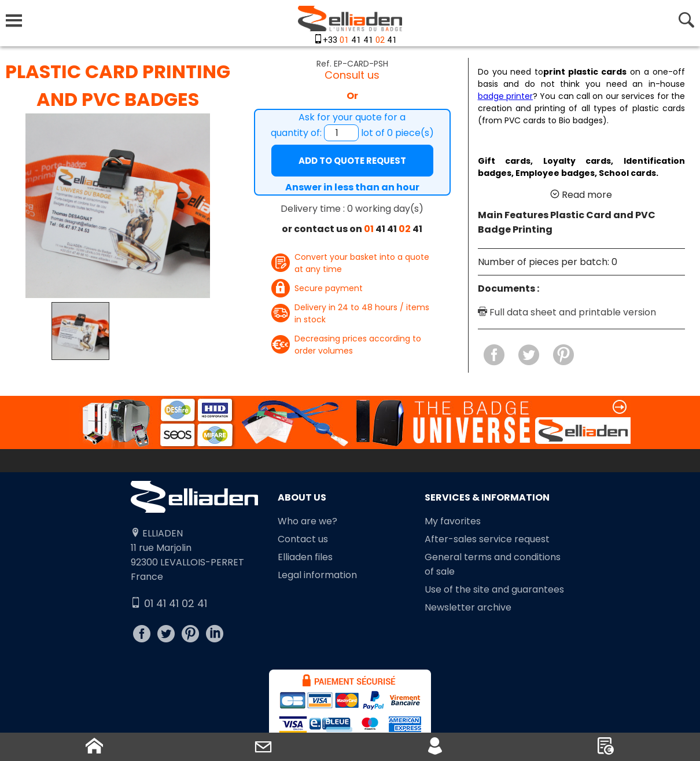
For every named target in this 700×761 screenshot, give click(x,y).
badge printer (505, 96)
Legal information (317, 575)
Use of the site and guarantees (494, 589)
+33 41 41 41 (360, 40)
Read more (581, 195)
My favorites (453, 521)
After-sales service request (487, 539)
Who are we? (307, 521)
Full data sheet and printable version (567, 312)
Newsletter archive (468, 607)
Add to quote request (352, 161)
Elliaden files (305, 557)
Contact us (303, 539)
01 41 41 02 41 (169, 603)
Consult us (352, 75)
